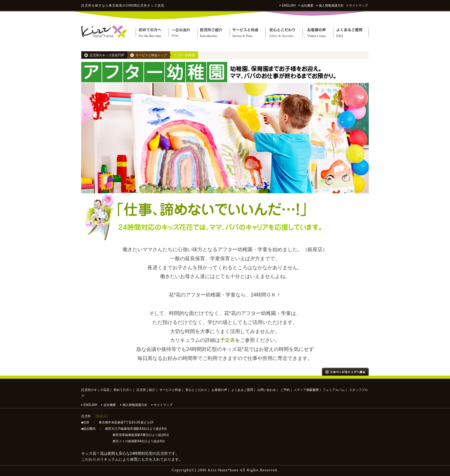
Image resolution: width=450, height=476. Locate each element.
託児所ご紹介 (146, 390)
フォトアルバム (334, 390)
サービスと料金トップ (151, 55)
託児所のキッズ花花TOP (107, 55)
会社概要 (307, 5)
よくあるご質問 (242, 390)
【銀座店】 (102, 416)
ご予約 (285, 390)
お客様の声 (219, 390)
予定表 (227, 340)
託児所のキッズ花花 (95, 390)
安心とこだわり (196, 390)
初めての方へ (123, 390)
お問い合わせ (267, 390)
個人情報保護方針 (331, 5)
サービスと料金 (170, 390)
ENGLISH (289, 5)
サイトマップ (358, 5)
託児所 (86, 5)
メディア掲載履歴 (306, 390)
